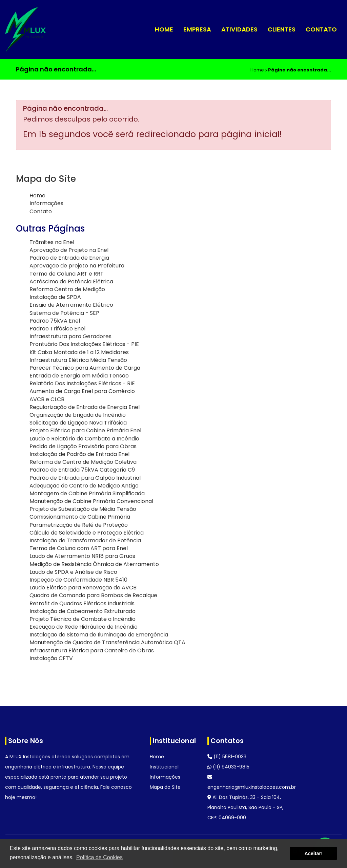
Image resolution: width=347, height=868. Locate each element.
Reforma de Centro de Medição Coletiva (83, 462)
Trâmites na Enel (52, 242)
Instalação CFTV (51, 658)
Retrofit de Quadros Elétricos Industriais (82, 603)
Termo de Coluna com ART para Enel (79, 548)
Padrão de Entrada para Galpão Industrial (85, 478)
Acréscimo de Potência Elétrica (71, 281)
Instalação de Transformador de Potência (85, 540)
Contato (321, 29)
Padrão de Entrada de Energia (69, 258)
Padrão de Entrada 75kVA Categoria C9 (82, 470)
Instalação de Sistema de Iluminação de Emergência (99, 635)
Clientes (282, 29)
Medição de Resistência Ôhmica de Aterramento (94, 564)
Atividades (239, 29)
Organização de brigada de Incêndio (78, 415)
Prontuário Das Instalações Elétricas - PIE (84, 344)
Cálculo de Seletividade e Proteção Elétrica (87, 533)
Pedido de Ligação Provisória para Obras (83, 446)
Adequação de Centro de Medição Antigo (84, 486)
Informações (46, 203)
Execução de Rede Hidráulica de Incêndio (84, 627)
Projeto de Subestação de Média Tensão (83, 509)
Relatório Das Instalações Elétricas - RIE (82, 383)
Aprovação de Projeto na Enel (69, 250)
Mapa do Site (165, 787)
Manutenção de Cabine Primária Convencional (91, 501)
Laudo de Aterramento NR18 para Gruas (82, 556)
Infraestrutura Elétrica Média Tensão (78, 360)
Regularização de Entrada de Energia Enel (85, 407)
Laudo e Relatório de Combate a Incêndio (84, 439)
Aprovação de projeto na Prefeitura (77, 266)
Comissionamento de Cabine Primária (80, 517)
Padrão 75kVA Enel (55, 321)
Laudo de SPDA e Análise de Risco (73, 572)
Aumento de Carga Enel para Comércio (82, 391)
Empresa (197, 29)
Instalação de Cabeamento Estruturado (83, 611)
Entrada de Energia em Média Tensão (79, 376)
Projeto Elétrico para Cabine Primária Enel (85, 430)
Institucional (164, 767)
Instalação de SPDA (55, 297)
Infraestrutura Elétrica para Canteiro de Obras (92, 650)
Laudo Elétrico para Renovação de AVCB (83, 588)
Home (164, 29)
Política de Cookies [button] (99, 857)
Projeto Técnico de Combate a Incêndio (83, 619)
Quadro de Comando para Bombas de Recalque (93, 595)
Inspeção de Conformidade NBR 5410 (78, 580)
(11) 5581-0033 (227, 757)
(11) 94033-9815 (228, 767)
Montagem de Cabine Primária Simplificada (87, 493)
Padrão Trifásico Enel (57, 329)
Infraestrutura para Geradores (70, 336)
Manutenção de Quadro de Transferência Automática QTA (107, 642)
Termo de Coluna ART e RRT (67, 274)
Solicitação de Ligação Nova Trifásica (78, 423)
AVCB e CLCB (47, 399)
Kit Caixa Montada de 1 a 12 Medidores (79, 352)
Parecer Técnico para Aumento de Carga (85, 368)
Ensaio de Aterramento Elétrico (71, 305)
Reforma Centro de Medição (67, 289)
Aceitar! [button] (313, 853)
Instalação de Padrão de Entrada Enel (79, 454)
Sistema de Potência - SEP (64, 313)
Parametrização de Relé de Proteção (79, 525)
